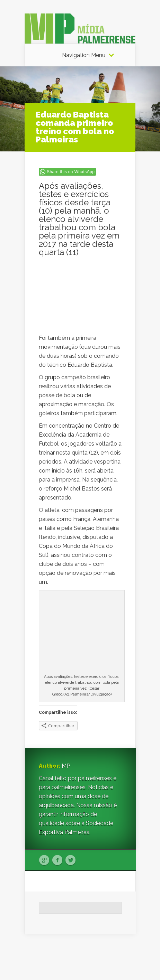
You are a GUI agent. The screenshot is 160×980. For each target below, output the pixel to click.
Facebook (57, 860)
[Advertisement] (80, 299)
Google (44, 860)
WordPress (122, 962)
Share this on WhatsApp (71, 172)
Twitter (70, 860)
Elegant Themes (88, 953)
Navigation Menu (84, 55)
